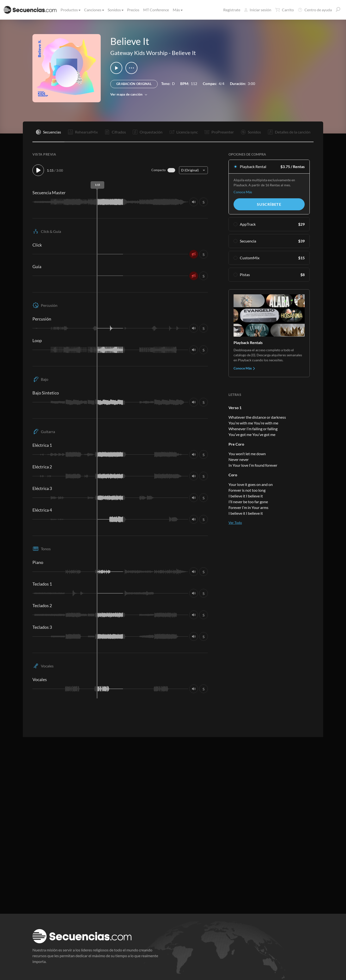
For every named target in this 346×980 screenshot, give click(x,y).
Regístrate (232, 10)
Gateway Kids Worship (139, 53)
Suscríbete (269, 204)
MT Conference (156, 10)
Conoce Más (243, 192)
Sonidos (115, 10)
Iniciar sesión (258, 10)
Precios (133, 10)
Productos (70, 10)
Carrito (284, 10)
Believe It (184, 53)
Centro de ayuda (315, 10)
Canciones (94, 10)
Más (177, 10)
